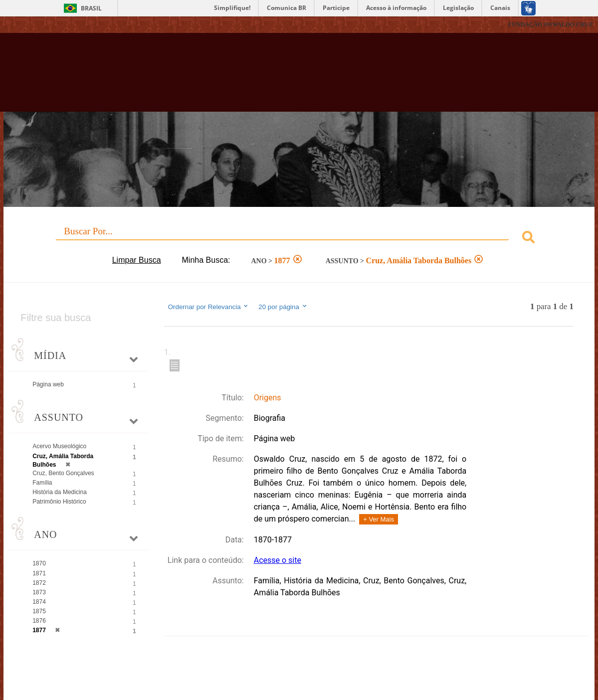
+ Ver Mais (379, 519)
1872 (39, 583)
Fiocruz (30, 25)
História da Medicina (60, 492)
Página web (48, 384)
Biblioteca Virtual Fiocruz (263, 77)
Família (42, 483)
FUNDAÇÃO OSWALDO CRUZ (551, 24)
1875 (39, 611)
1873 (39, 592)
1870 (39, 563)
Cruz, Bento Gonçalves (63, 473)
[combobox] (299, 239)
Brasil (91, 8)
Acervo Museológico (59, 446)
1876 (39, 621)
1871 (39, 573)
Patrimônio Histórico (59, 502)
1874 (39, 602)
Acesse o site (278, 560)
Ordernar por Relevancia (209, 307)
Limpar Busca (137, 260)
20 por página (283, 307)
